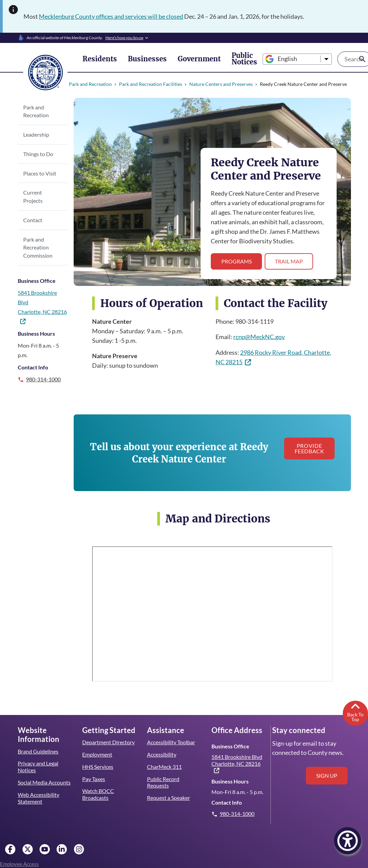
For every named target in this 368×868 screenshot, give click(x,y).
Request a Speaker (169, 793)
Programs (236, 261)
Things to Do (38, 154)
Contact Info (33, 359)
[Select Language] (275, 59)
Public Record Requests (163, 777)
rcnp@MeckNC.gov (259, 337)
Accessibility (161, 749)
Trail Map (288, 261)
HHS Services (98, 762)
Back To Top (355, 707)
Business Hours (36, 325)
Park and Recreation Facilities (149, 84)
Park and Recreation (90, 84)
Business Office (36, 272)
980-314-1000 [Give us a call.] (44, 371)
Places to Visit (40, 173)
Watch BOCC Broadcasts (98, 789)
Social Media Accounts (44, 777)
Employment (97, 749)
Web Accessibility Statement (38, 793)
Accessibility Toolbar (171, 737)
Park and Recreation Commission (38, 239)
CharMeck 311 (165, 762)
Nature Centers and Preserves (218, 84)
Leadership (36, 134)
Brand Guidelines (38, 746)
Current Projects (42, 192)
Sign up (327, 770)
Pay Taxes (93, 774)
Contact (33, 212)
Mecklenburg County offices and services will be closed (113, 16)
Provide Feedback (307, 448)
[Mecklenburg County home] (45, 72)
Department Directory (108, 737)
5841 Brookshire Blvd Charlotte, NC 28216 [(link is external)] (237, 758)
